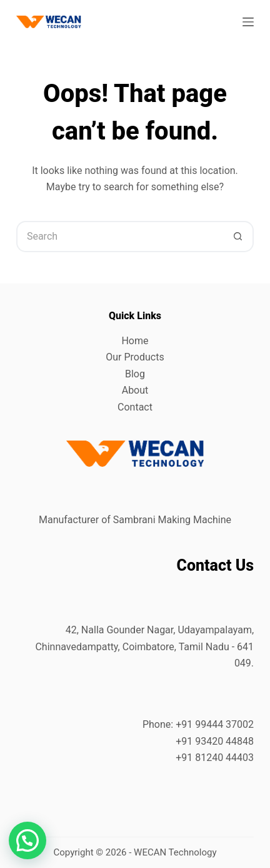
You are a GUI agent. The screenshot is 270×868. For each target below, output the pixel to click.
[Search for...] (119, 237)
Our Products (135, 357)
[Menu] (248, 22)
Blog (135, 374)
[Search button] (238, 237)
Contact (135, 407)
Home (135, 341)
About (135, 390)
